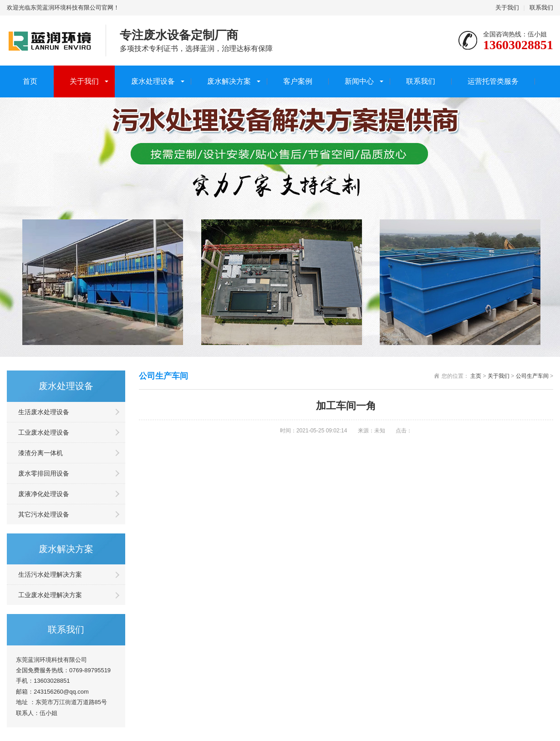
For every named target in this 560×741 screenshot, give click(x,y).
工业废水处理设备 (44, 432)
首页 (30, 81)
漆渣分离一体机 (41, 453)
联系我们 (541, 8)
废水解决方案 (229, 81)
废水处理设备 (153, 81)
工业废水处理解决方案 (50, 595)
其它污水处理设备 (44, 514)
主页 (476, 376)
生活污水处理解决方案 (50, 574)
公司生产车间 (532, 376)
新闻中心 (359, 81)
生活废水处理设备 (44, 412)
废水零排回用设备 (44, 473)
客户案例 (298, 81)
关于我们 (507, 8)
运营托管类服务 (493, 81)
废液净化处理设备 (44, 494)
